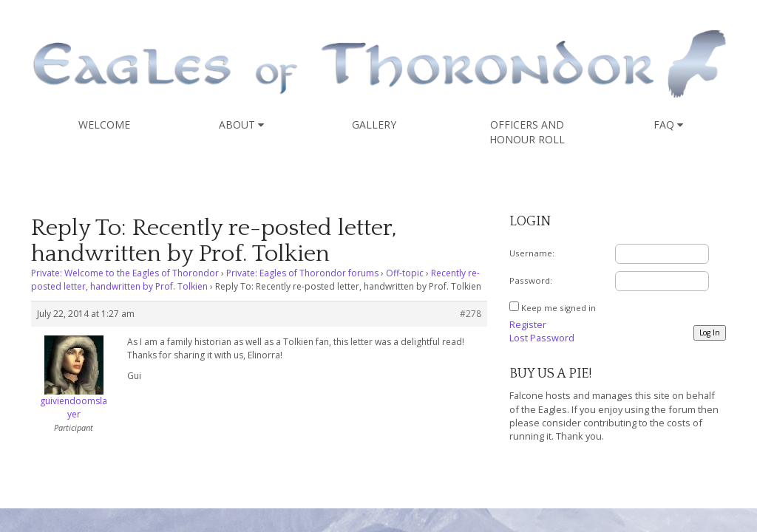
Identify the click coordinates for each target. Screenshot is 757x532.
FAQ (668, 125)
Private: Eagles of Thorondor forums (302, 273)
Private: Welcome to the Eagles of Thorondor (125, 273)
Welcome (104, 125)
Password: (531, 280)
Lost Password (542, 338)
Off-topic (405, 273)
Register (528, 324)
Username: (532, 253)
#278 (471, 314)
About (241, 125)
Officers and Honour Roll (527, 132)
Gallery (374, 125)
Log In (710, 332)
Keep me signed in (559, 308)
